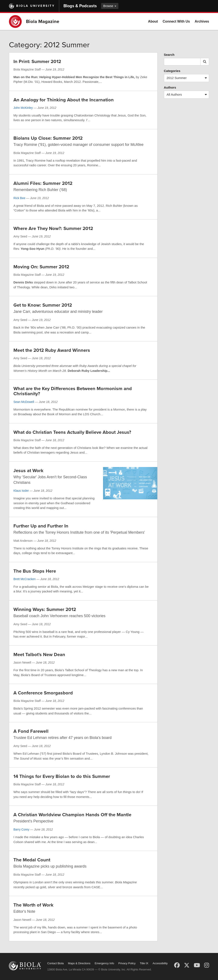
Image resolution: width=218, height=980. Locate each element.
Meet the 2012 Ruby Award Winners (52, 350)
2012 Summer (188, 78)
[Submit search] (205, 62)
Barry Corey (21, 829)
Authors (170, 87)
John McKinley (23, 108)
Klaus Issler (21, 491)
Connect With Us (176, 21)
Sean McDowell (24, 402)
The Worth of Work (33, 905)
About (153, 21)
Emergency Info (104, 963)
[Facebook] (177, 965)
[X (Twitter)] (187, 965)
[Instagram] (207, 965)
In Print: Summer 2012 (37, 62)
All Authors (188, 95)
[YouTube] (197, 965)
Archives (202, 21)
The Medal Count (32, 860)
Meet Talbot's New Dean (39, 655)
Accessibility (160, 963)
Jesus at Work (28, 471)
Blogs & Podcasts (80, 6)
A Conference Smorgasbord (43, 693)
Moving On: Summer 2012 (41, 267)
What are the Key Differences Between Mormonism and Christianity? (73, 391)
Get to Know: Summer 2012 (43, 305)
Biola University (35, 6)
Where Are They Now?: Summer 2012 (53, 228)
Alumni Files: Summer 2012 (43, 183)
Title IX (144, 963)
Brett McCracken (24, 579)
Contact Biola (55, 963)
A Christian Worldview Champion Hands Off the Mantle (72, 815)
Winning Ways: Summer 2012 (45, 609)
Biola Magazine (43, 22)
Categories (172, 71)
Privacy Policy (127, 963)
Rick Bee (19, 198)
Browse (110, 6)
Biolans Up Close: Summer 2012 (48, 138)
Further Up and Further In (41, 526)
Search (169, 55)
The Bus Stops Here (35, 571)
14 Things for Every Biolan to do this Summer (62, 776)
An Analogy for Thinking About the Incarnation (64, 100)
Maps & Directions (79, 963)
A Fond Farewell (31, 731)
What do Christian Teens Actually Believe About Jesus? (72, 432)
